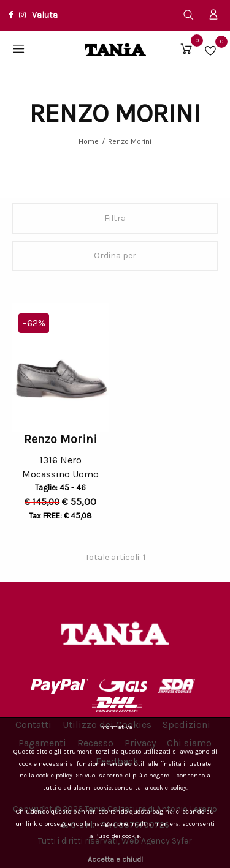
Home (89, 141)
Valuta (45, 15)
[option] (61, 368)
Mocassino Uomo (60, 476)
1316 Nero (60, 460)
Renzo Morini (130, 141)
